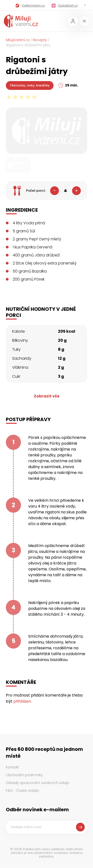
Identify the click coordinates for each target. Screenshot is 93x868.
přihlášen (22, 701)
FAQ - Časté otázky (23, 791)
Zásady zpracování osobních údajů (37, 783)
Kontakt (12, 767)
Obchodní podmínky (24, 775)
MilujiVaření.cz (18, 40)
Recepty (40, 40)
